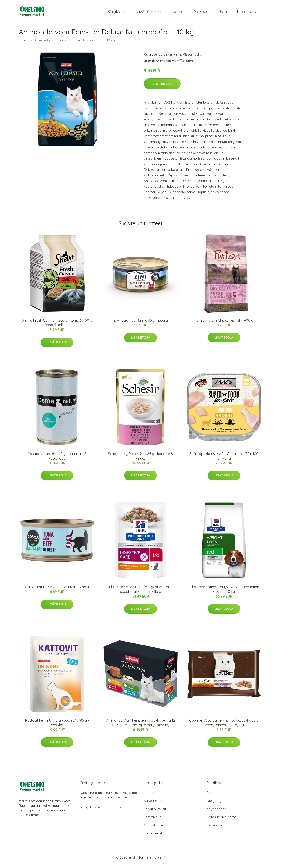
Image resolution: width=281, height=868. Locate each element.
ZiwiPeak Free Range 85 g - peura (141, 323)
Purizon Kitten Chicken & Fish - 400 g (224, 323)
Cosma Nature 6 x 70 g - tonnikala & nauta (57, 590)
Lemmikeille (172, 57)
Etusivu (24, 43)
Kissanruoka (192, 57)
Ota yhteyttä (216, 804)
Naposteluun (153, 828)
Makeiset (202, 13)
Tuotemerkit (247, 13)
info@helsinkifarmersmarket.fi (104, 810)
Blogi (223, 13)
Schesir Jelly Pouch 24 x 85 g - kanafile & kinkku (141, 459)
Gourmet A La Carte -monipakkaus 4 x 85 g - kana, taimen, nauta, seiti (224, 726)
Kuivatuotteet (154, 804)
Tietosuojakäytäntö (221, 820)
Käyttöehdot (216, 812)
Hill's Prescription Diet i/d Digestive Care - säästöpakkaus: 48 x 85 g (140, 592)
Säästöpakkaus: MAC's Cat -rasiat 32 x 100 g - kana (224, 459)
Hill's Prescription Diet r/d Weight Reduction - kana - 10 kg (224, 592)
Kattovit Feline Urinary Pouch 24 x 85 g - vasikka (57, 726)
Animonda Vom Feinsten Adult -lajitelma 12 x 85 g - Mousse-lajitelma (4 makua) (141, 726)
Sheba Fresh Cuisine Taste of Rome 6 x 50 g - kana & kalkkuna (57, 326)
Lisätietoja (162, 87)
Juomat (178, 13)
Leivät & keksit (148, 13)
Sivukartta (214, 828)
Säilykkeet (117, 13)
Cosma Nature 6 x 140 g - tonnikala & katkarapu (57, 459)
